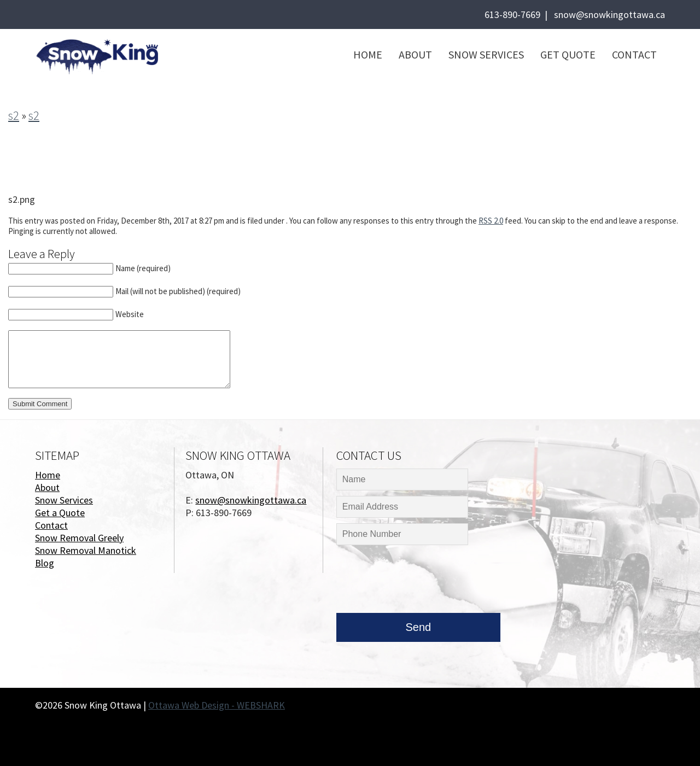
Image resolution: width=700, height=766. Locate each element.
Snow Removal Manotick (86, 550)
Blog (45, 563)
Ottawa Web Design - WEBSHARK (217, 705)
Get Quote (568, 54)
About (415, 54)
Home (368, 54)
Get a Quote (60, 513)
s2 (14, 115)
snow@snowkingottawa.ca (609, 14)
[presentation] (419, 582)
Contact (634, 54)
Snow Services (486, 54)
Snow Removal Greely (79, 538)
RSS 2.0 (491, 221)
